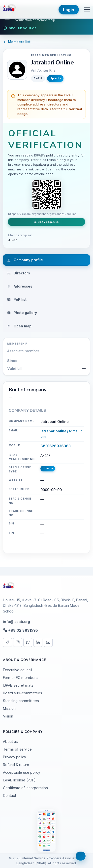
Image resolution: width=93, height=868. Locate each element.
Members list (17, 42)
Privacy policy (15, 757)
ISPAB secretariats (18, 685)
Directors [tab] (19, 273)
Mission (9, 708)
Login (69, 10)
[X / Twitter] (28, 642)
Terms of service (17, 749)
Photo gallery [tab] (22, 313)
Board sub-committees (23, 693)
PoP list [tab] (17, 299)
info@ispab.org (16, 622)
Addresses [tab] (20, 286)
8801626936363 (56, 446)
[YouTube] (48, 642)
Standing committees (21, 701)
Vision (8, 716)
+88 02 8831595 (23, 630)
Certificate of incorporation (25, 788)
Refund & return (16, 765)
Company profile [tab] (25, 260)
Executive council (17, 670)
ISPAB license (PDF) (19, 780)
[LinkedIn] (38, 642)
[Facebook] (7, 642)
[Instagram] (18, 642)
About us (10, 741)
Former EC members (20, 678)
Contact (10, 795)
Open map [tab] (19, 326)
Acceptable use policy (22, 772)
